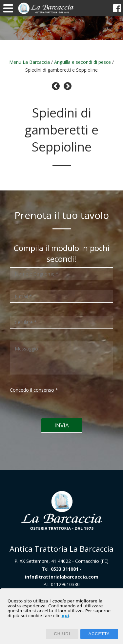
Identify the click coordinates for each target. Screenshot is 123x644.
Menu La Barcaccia (30, 62)
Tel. (60, 569)
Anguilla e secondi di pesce (82, 62)
